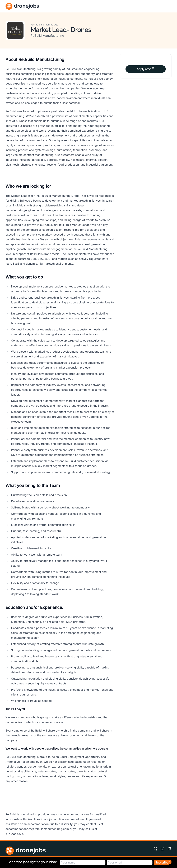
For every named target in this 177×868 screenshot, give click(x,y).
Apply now (146, 69)
